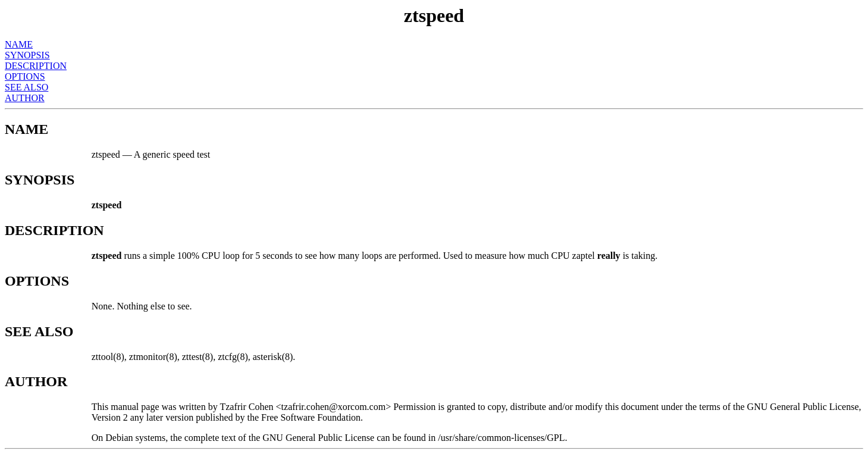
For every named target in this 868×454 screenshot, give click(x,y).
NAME (19, 44)
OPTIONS (25, 76)
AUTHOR (25, 98)
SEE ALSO (26, 87)
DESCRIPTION (36, 66)
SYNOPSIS (27, 55)
